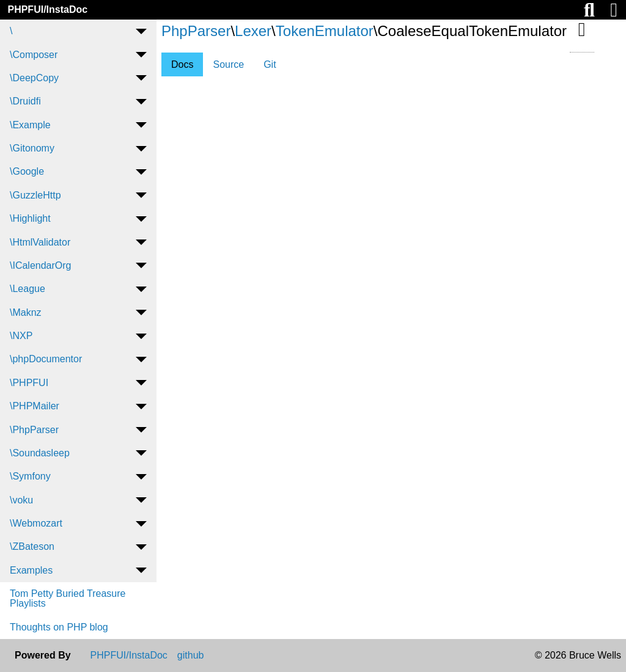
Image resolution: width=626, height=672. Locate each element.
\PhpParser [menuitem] (34, 430)
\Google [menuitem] (27, 171)
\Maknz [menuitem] (26, 312)
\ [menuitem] (11, 31)
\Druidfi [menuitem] (25, 101)
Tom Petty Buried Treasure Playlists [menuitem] (68, 598)
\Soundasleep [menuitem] (40, 453)
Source (228, 64)
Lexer (253, 31)
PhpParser (196, 31)
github (191, 656)
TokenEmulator (325, 31)
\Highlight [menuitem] (30, 218)
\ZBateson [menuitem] (32, 546)
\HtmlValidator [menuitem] (40, 242)
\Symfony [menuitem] (30, 476)
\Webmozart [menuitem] (36, 523)
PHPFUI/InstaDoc (47, 9)
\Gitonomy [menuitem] (32, 148)
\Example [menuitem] (30, 125)
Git (270, 64)
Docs (182, 64)
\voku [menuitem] (21, 500)
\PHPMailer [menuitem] (35, 406)
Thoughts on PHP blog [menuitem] (59, 627)
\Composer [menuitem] (34, 55)
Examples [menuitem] (31, 570)
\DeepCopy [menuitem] (34, 78)
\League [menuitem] (28, 289)
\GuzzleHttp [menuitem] (35, 195)
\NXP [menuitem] (21, 336)
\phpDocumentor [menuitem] (46, 359)
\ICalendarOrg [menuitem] (41, 265)
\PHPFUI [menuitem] (29, 383)
